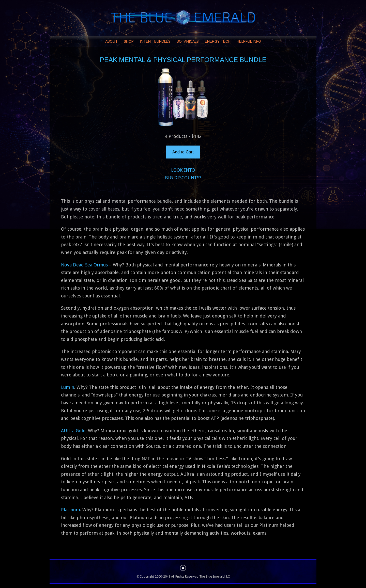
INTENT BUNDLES (155, 41)
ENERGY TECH (218, 41)
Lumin (68, 387)
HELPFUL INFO (249, 41)
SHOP (129, 41)
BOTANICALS (188, 41)
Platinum (71, 510)
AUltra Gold (73, 431)
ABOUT (111, 41)
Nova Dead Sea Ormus (84, 265)
